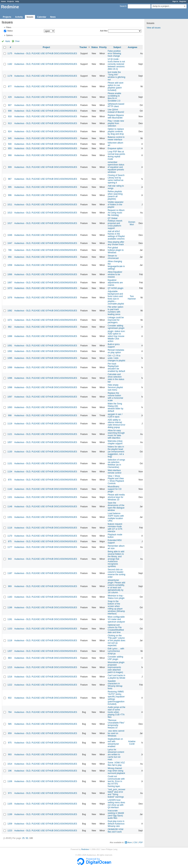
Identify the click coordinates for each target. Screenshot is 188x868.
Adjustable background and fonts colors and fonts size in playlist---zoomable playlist (116, 298)
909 (10, 167)
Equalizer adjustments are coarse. (115, 283)
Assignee (133, 47)
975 (10, 743)
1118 (10, 640)
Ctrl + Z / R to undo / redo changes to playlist (116, 358)
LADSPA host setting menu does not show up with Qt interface (116, 804)
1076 (10, 298)
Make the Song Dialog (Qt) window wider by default (115, 407)
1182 (10, 64)
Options (9, 35)
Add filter (104, 31)
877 (10, 86)
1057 (10, 442)
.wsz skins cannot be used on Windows (116, 733)
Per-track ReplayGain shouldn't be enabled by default (116, 367)
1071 (10, 320)
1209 (10, 824)
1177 (10, 547)
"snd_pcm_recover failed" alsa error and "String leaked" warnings (117, 793)
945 (10, 138)
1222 (10, 685)
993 (10, 755)
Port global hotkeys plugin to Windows (116, 250)
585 (10, 724)
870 (10, 480)
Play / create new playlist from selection (116, 123)
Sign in (175, 1)
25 (23, 838)
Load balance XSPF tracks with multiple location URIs (116, 517)
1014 (10, 764)
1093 (10, 407)
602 (10, 698)
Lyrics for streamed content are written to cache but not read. (116, 755)
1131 (10, 463)
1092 (10, 351)
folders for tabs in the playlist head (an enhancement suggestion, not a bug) (116, 452)
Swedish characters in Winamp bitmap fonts (115, 685)
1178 (10, 76)
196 (10, 771)
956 (10, 257)
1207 (10, 651)
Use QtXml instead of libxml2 (116, 111)
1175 (10, 53)
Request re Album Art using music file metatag (116, 213)
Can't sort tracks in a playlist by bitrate (116, 677)
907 (10, 105)
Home (3, 1)
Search (123, 6)
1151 (10, 517)
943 (10, 559)
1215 (10, 667)
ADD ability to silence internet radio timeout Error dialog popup (116, 424)
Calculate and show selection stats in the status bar (116, 378)
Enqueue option (115, 148)
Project (46, 47)
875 (10, 541)
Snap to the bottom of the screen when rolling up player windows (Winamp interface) (116, 607)
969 (10, 586)
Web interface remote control (115, 472)
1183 (10, 597)
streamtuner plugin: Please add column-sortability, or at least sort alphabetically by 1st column (116, 586)
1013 (10, 213)
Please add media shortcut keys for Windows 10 (116, 497)
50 (27, 838)
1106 (10, 781)
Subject (117, 47)
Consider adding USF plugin (115, 658)
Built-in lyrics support (114, 346)
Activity (19, 17)
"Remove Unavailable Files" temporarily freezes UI (116, 724)
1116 (10, 528)
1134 (10, 472)
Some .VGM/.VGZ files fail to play (116, 764)
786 (10, 250)
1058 (10, 265)
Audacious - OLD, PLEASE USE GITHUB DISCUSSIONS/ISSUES (46, 53)
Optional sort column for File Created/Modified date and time (116, 629)
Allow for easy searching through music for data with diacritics (116, 434)
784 (10, 712)
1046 (10, 235)
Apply (8, 41)
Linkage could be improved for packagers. (116, 320)
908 (10, 111)
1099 (10, 367)
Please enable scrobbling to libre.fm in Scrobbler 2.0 (114, 97)
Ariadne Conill (132, 743)
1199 (10, 814)
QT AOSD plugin (116, 288)
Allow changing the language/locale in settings (116, 265)
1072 (10, 288)
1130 (10, 452)
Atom (130, 842)
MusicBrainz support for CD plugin (115, 489)
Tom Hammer (132, 298)
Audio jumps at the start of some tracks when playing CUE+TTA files (116, 712)
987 (10, 179)
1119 (10, 424)
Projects (11, 1)
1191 (10, 619)
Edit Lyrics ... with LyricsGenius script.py (116, 651)
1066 (10, 274)
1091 (10, 346)
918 (10, 116)
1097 (10, 397)
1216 (10, 677)
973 (10, 793)
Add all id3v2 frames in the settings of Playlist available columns (116, 235)
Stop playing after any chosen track (116, 243)
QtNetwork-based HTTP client (116, 105)
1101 (10, 497)
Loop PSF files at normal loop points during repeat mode (116, 155)
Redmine (85, 849)
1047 (10, 243)
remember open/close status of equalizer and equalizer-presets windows (116, 167)
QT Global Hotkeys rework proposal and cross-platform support (115, 223)
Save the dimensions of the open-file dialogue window (116, 507)
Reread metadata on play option (116, 351)
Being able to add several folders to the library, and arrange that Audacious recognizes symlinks (116, 559)
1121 (10, 434)
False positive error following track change (114, 53)
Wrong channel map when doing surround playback (116, 771)
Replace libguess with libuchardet (116, 116)
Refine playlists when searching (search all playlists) (115, 195)
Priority (103, 47)
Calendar (42, 17)
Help (17, 1)
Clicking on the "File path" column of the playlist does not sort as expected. (116, 640)
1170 (10, 536)
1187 (10, 573)
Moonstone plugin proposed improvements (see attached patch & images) (116, 667)
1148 (10, 507)
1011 (10, 205)
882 (10, 327)
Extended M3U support (115, 541)
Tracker (83, 47)
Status (10, 31)
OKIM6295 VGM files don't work (115, 831)
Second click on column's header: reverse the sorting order (116, 573)
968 (10, 155)
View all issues (154, 28)
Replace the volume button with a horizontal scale (115, 397)
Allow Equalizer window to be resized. (115, 274)
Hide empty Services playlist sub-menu (115, 387)
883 (10, 658)
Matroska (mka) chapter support (115, 442)
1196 (10, 607)
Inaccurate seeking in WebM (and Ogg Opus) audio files (116, 814)
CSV (135, 842)
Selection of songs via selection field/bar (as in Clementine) (116, 463)
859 (10, 733)
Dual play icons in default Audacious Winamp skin (116, 824)
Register (183, 1)
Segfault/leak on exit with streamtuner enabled (115, 743)
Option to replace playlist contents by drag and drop (116, 131)
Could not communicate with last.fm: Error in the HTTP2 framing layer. (116, 781)
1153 (10, 629)
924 (10, 131)
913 (10, 123)
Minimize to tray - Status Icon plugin (116, 597)
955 (10, 148)
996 (10, 195)
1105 (10, 804)
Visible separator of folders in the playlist (116, 205)
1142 (10, 489)
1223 (10, 831)
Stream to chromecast (113, 257)
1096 (10, 378)
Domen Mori (132, 223)
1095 (10, 358)
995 (10, 187)
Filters (9, 27)
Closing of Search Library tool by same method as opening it (116, 179)
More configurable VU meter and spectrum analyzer (116, 619)
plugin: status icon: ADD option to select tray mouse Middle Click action (116, 336)
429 (10, 97)
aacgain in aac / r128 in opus (115, 415)
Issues (30, 17)
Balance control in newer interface (116, 138)
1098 (10, 387)
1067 (10, 283)
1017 (10, 223)
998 (10, 415)
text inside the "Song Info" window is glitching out (116, 76)
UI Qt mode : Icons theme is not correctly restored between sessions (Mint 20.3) (116, 64)
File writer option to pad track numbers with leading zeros (115, 311)
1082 (10, 311)
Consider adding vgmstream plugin (116, 327)
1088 (10, 336)
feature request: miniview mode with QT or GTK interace (115, 528)
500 (10, 144)
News (53, 17)
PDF (141, 842)
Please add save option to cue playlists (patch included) (116, 86)
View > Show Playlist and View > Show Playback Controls (116, 480)
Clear (17, 41)
